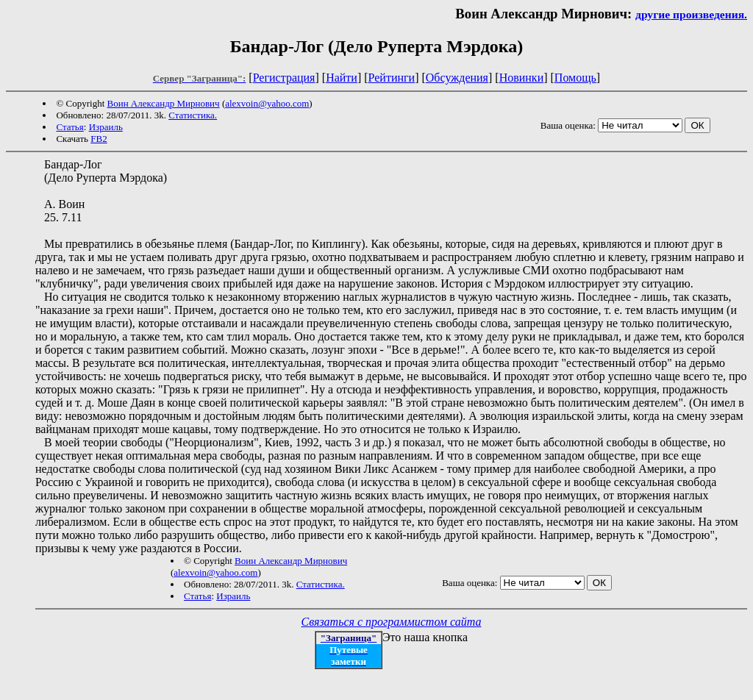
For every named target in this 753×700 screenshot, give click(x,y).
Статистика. (193, 115)
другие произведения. (691, 14)
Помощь (575, 78)
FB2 (99, 139)
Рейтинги (392, 78)
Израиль (106, 127)
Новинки (522, 78)
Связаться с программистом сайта (392, 622)
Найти (342, 78)
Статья (69, 127)
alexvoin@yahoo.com (267, 103)
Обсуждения (457, 78)
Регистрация (284, 78)
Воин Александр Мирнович (164, 103)
